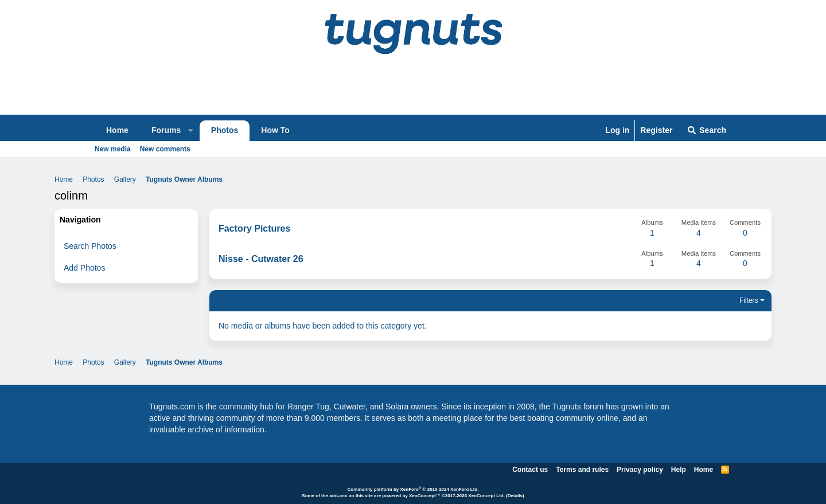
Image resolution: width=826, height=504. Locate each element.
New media (113, 149)
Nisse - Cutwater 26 (261, 259)
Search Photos (90, 246)
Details (515, 496)
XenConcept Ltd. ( (488, 496)
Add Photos (84, 268)
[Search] (706, 131)
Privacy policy (640, 470)
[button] (191, 131)
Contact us (530, 470)
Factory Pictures (254, 228)
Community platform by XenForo (413, 489)
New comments (165, 149)
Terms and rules (582, 470)
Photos (225, 130)
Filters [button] (749, 300)
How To (275, 130)
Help (679, 470)
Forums (166, 130)
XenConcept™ (425, 496)
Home (117, 130)
